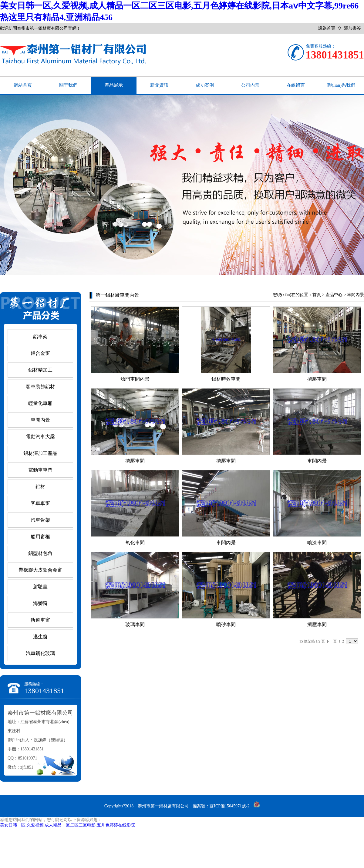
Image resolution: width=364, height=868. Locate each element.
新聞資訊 (159, 85)
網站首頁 (23, 85)
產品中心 (334, 295)
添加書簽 (352, 28)
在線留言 (296, 85)
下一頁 (331, 641)
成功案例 (205, 85)
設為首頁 (327, 28)
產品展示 (114, 85)
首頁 (317, 295)
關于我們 (68, 85)
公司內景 (250, 85)
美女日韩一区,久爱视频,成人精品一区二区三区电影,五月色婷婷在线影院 (67, 825)
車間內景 (356, 295)
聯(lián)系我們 (341, 85)
